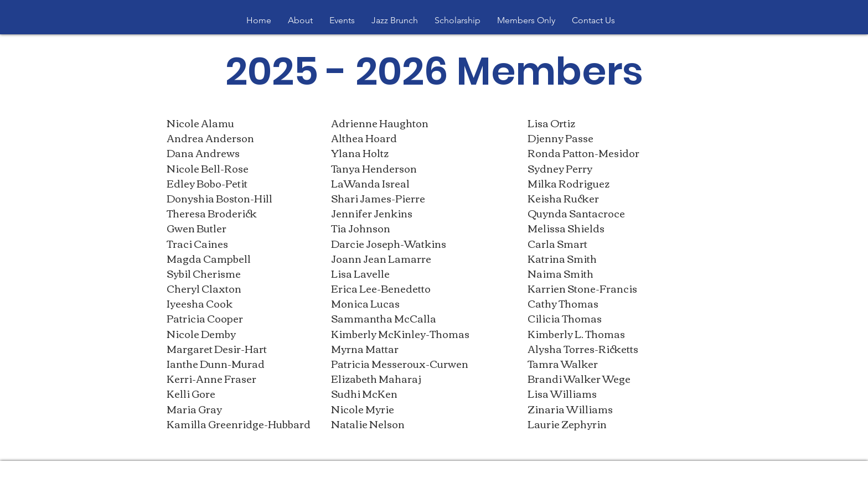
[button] (300, 20)
